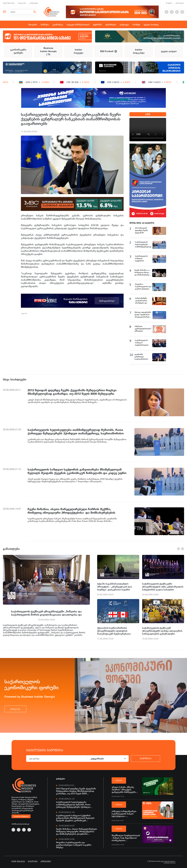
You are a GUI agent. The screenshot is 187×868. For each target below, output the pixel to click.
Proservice (173, 863)
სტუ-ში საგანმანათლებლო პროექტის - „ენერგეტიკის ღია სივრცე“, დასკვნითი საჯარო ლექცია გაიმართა (115, 587)
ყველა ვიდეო (169, 51)
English (169, 3)
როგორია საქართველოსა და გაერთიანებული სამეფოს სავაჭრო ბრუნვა (74, 845)
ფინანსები (111, 24)
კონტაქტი (34, 3)
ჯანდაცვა (124, 24)
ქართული (180, 3)
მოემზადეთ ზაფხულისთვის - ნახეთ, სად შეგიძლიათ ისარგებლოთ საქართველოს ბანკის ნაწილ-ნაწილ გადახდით (126, 838)
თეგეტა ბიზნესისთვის (78, 24)
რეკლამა (22, 3)
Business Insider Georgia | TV (48, 51)
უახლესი (61, 779)
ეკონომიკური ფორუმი (18, 51)
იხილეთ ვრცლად (21, 816)
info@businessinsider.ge (20, 824)
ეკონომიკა (58, 24)
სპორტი (136, 24)
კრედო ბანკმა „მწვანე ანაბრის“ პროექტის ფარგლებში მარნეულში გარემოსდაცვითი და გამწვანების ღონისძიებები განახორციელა (125, 790)
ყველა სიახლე (151, 24)
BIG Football (109, 51)
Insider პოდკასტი (139, 51)
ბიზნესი (45, 24)
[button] (179, 549)
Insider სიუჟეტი (79, 51)
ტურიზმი (97, 24)
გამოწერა (146, 758)
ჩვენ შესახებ (9, 3)
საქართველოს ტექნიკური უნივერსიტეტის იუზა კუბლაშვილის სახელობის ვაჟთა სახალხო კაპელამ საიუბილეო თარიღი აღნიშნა (163, 587)
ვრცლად (15, 709)
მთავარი (33, 24)
